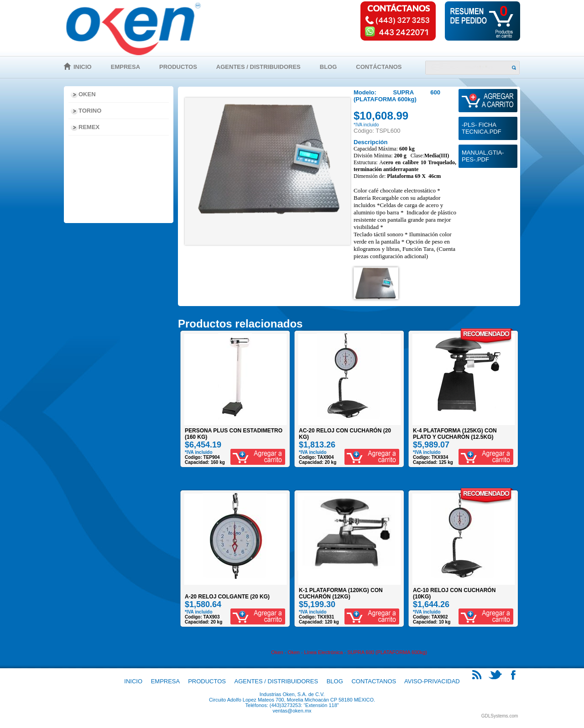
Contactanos (374, 681)
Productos (178, 67)
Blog (328, 67)
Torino (90, 111)
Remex (89, 127)
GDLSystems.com (500, 716)
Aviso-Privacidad (432, 681)
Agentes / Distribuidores (258, 67)
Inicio (83, 67)
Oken (87, 94)
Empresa (125, 67)
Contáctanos (379, 67)
